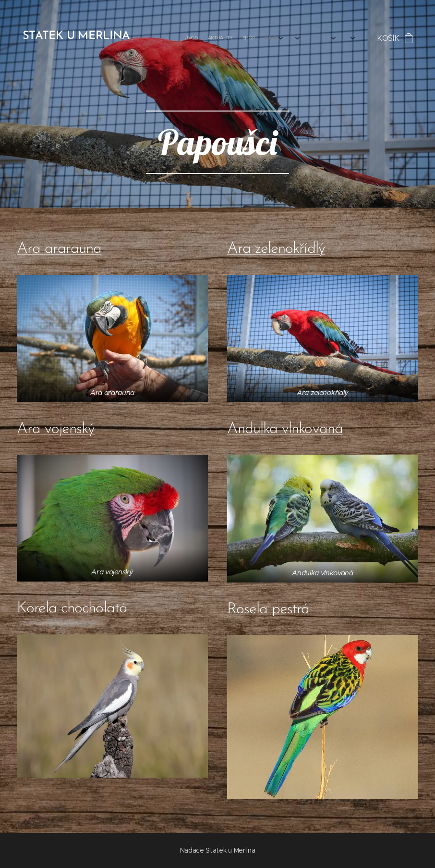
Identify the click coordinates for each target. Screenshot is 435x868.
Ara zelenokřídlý (276, 249)
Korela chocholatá (72, 608)
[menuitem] (222, 38)
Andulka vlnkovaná (285, 429)
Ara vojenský (56, 429)
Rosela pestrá (268, 609)
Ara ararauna (59, 249)
